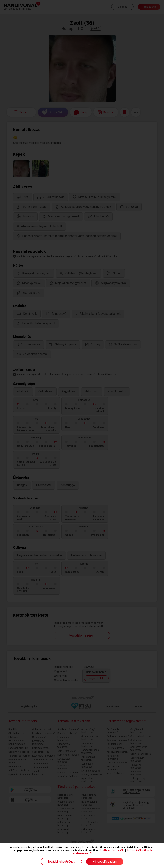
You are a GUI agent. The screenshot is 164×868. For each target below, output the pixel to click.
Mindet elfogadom (105, 862)
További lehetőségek (61, 862)
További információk (111, 850)
